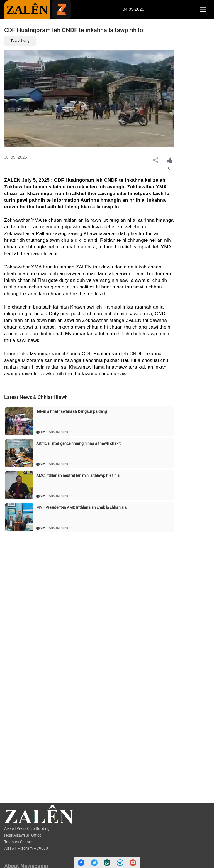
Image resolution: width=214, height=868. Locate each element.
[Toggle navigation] (203, 9)
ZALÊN (27, 10)
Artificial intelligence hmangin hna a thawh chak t (78, 443)
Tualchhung (20, 40)
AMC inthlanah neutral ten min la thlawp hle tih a (78, 475)
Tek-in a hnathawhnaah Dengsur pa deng (72, 411)
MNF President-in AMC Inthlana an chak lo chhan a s (81, 507)
